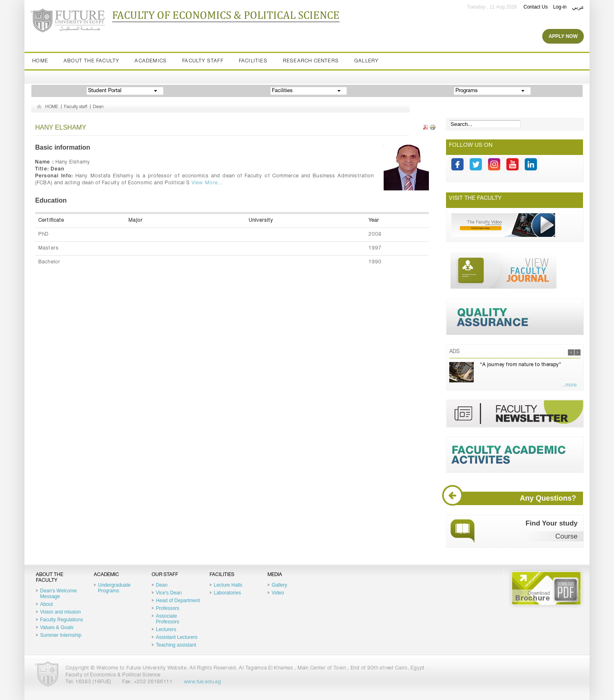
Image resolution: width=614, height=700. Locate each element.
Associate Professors (167, 619)
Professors (167, 608)
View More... (207, 183)
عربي (578, 7)
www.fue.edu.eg (203, 682)
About (46, 604)
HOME (52, 107)
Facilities (253, 61)
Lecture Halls (228, 585)
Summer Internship (61, 635)
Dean (98, 107)
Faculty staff (203, 61)
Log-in (560, 7)
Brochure (546, 588)
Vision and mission (60, 612)
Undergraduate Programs (114, 588)
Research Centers (311, 61)
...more (569, 385)
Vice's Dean (169, 593)
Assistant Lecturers (177, 637)
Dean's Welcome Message (58, 594)
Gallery (366, 61)
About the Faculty (91, 61)
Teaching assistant (176, 645)
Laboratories (227, 593)
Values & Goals (57, 627)
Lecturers (166, 629)
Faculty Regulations (61, 620)
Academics (151, 61)
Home (40, 61)
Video (278, 593)
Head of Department (178, 601)
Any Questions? (516, 498)
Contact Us (536, 7)
